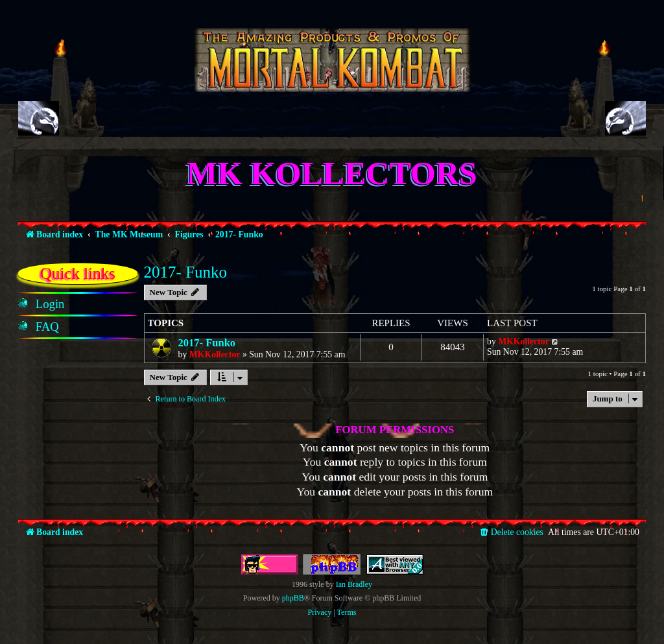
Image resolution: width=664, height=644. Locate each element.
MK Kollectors (332, 173)
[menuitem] (50, 304)
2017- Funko (185, 272)
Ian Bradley (354, 584)
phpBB (293, 598)
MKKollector (215, 354)
